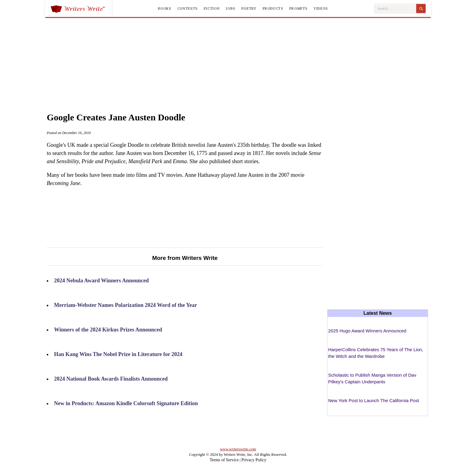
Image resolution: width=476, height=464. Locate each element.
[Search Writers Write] (395, 9)
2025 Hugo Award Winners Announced (367, 331)
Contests (187, 8)
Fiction (212, 8)
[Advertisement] (238, 59)
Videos (321, 8)
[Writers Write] (81, 8)
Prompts (298, 8)
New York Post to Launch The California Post (374, 400)
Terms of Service (224, 460)
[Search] (421, 8)
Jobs (230, 8)
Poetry (249, 8)
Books (165, 8)
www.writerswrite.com (238, 449)
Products (273, 8)
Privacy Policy (254, 460)
